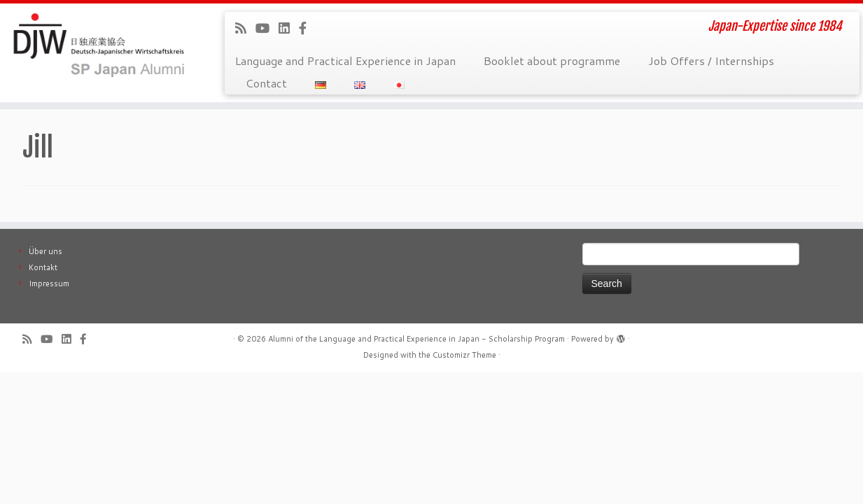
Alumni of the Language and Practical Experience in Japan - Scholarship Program (416, 339)
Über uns (45, 251)
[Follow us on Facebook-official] (307, 28)
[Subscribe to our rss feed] (245, 28)
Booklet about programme (552, 61)
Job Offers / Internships (711, 61)
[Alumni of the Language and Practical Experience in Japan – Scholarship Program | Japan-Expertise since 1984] (100, 45)
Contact (266, 83)
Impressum (49, 283)
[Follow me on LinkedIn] (289, 28)
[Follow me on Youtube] (267, 28)
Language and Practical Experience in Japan (345, 61)
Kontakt (43, 267)
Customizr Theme (464, 355)
